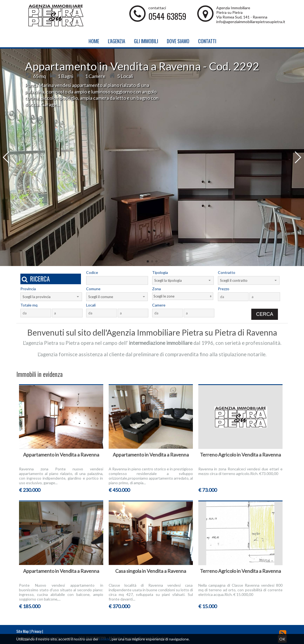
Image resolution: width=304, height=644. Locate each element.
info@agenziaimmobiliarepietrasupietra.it (251, 22)
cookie (104, 639)
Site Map (23, 631)
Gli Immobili (146, 41)
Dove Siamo (178, 41)
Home (94, 41)
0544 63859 (167, 16)
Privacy (36, 631)
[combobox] (183, 280)
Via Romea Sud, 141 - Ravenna (242, 17)
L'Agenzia (117, 41)
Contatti (207, 41)
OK (282, 639)
